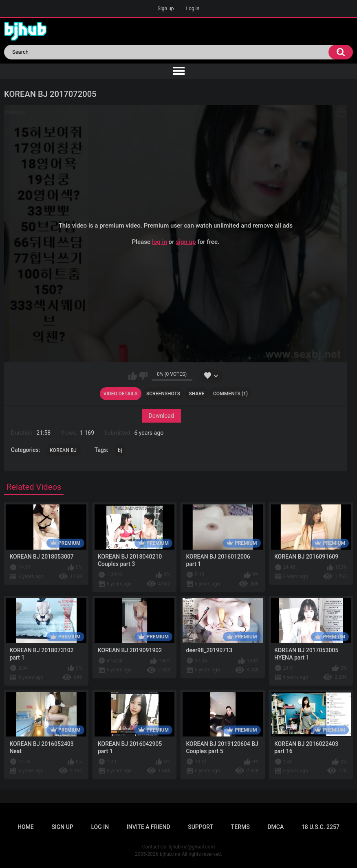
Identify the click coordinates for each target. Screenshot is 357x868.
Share (196, 394)
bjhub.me (170, 854)
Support (201, 827)
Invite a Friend (149, 827)
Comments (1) (230, 394)
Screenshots (163, 394)
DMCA (275, 827)
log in (160, 242)
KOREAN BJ (63, 450)
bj (120, 450)
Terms (240, 827)
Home (26, 827)
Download (161, 416)
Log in (193, 9)
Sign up (166, 9)
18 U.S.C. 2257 (321, 827)
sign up (186, 242)
